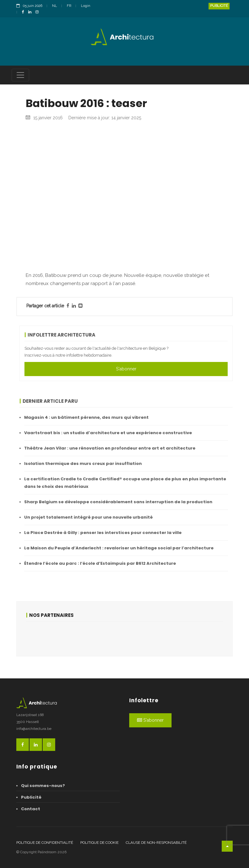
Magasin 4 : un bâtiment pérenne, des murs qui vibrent (86, 417)
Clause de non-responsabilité (156, 843)
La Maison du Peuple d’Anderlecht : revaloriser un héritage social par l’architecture (119, 548)
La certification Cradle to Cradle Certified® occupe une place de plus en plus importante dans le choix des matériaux (125, 483)
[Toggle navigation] (20, 75)
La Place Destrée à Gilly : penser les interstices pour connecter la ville (103, 533)
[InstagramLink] (39, 12)
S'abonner (126, 369)
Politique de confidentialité (45, 843)
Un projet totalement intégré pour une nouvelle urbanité (88, 517)
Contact (31, 809)
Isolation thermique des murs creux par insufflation (83, 464)
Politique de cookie (99, 843)
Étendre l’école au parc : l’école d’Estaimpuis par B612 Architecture (100, 563)
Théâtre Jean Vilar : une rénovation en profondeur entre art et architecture (110, 448)
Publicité (219, 6)
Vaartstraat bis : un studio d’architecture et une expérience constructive (108, 433)
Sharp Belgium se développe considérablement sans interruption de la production (118, 502)
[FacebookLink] (25, 12)
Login (86, 6)
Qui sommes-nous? (43, 786)
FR (69, 6)
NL (55, 6)
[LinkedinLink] (31, 12)
